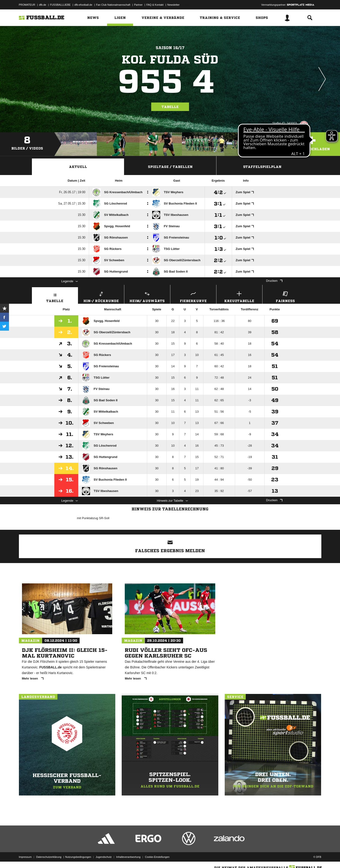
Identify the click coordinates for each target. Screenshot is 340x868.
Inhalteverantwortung (128, 857)
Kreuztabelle (239, 296)
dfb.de (43, 5)
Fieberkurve (193, 296)
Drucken (274, 281)
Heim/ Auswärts (147, 296)
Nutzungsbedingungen (78, 857)
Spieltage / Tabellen (170, 167)
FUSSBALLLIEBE (60, 5)
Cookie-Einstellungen (157, 857)
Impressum (25, 857)
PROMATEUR (27, 5)
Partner (138, 5)
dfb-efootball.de (83, 5)
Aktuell (78, 167)
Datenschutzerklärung (49, 857)
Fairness (285, 296)
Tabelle (170, 107)
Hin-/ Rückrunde (101, 296)
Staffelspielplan (262, 167)
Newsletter (173, 5)
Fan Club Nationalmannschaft (113, 5)
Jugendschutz (104, 857)
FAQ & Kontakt (155, 5)
